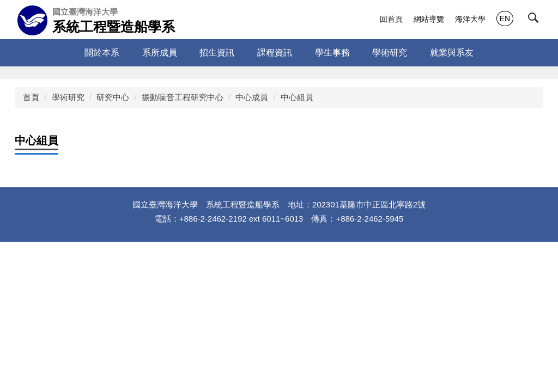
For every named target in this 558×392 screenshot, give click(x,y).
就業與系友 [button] (452, 53)
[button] (536, 20)
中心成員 (252, 97)
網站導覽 (429, 19)
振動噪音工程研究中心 (183, 97)
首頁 (31, 97)
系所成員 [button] (160, 53)
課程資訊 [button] (275, 53)
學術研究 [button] (390, 53)
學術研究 (68, 97)
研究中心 (113, 97)
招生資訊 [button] (217, 53)
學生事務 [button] (332, 53)
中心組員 (297, 97)
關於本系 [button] (102, 53)
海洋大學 (470, 19)
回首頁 (391, 19)
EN (505, 19)
